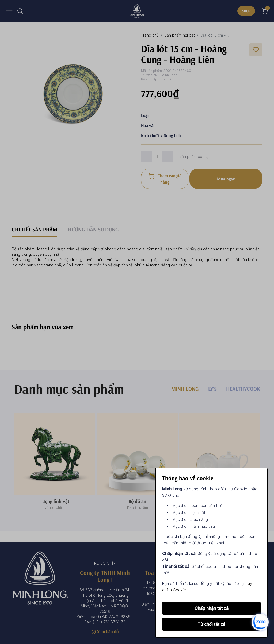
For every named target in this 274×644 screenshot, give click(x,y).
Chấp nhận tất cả (212, 608)
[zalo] (260, 622)
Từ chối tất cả (211, 624)
